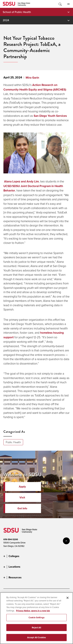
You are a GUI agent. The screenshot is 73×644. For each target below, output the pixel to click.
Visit (22, 497)
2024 (6, 20)
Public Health (13, 442)
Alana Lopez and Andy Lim (21, 182)
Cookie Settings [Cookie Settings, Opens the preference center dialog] (36, 621)
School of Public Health (17, 12)
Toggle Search (60, 4)
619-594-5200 (11, 539)
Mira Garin (32, 78)
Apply (22, 487)
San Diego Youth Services (50, 116)
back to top (66, 541)
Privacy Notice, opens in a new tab (33, 614)
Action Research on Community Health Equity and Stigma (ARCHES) (35, 87)
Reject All (36, 631)
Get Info (22, 508)
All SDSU (68, 4)
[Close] (68, 601)
